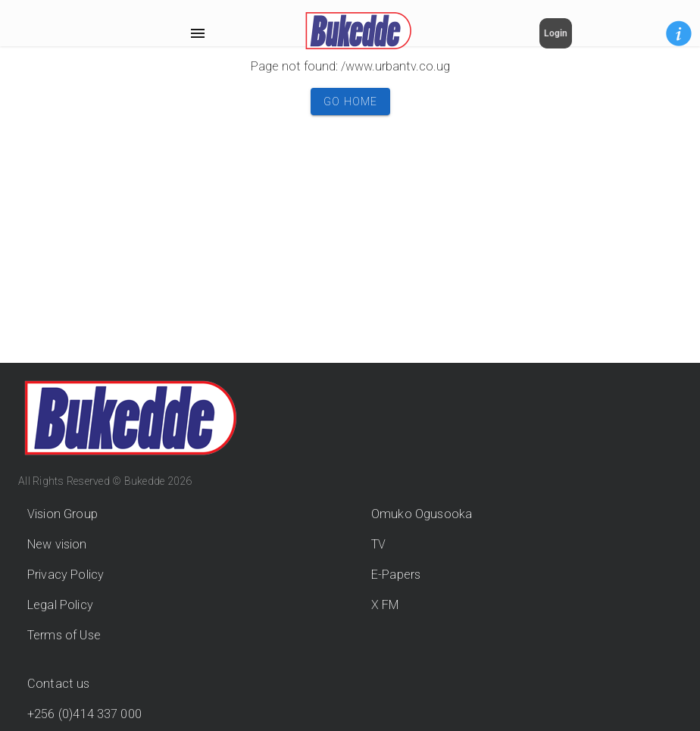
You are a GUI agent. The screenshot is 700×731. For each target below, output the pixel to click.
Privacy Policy (66, 575)
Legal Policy (60, 605)
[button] (679, 33)
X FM (385, 605)
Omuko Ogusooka (422, 514)
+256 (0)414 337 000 (84, 714)
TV (378, 544)
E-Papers (396, 575)
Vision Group (62, 514)
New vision (57, 544)
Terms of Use (64, 635)
